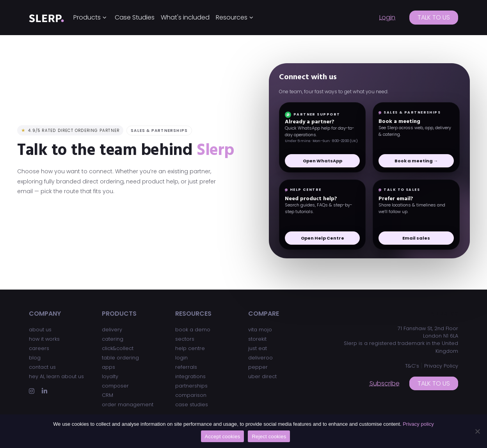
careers (39, 348)
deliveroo (260, 358)
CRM (108, 395)
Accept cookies (223, 436)
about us (40, 330)
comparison (191, 395)
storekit (257, 339)
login (181, 358)
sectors (185, 339)
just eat (258, 348)
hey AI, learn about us (56, 376)
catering (113, 339)
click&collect (118, 348)
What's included (185, 17)
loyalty (110, 376)
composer (115, 386)
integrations (190, 376)
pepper (258, 367)
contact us (42, 367)
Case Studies (135, 17)
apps (108, 367)
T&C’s (412, 366)
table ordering (120, 358)
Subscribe (385, 383)
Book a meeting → (416, 161)
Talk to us (434, 17)
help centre (190, 348)
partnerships (191, 386)
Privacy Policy (441, 366)
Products (87, 17)
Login (387, 17)
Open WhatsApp (323, 161)
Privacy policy (418, 424)
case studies (192, 404)
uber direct (262, 376)
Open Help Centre (323, 238)
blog (35, 358)
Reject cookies (269, 436)
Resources (232, 17)
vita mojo (260, 330)
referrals (186, 367)
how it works (44, 339)
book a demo (193, 330)
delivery (112, 330)
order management (128, 404)
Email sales (416, 238)
